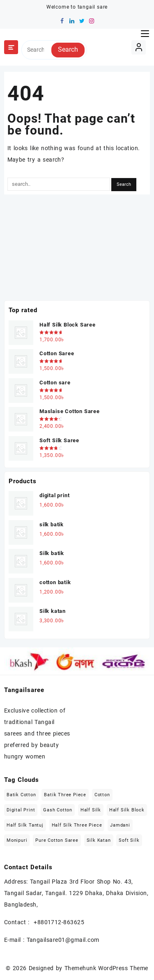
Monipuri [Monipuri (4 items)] (17, 840)
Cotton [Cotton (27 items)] (102, 795)
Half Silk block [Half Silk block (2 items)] (127, 810)
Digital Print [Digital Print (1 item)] (21, 810)
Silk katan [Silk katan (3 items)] (99, 840)
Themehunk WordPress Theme (106, 968)
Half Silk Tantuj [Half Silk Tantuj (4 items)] (25, 825)
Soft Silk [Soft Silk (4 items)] (129, 840)
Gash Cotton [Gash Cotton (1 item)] (58, 810)
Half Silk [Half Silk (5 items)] (91, 810)
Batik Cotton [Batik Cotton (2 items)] (21, 795)
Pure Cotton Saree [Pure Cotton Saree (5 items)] (57, 840)
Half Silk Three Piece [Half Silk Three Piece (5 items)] (77, 825)
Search (68, 49)
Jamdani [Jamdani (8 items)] (120, 825)
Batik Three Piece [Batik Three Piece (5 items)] (65, 795)
